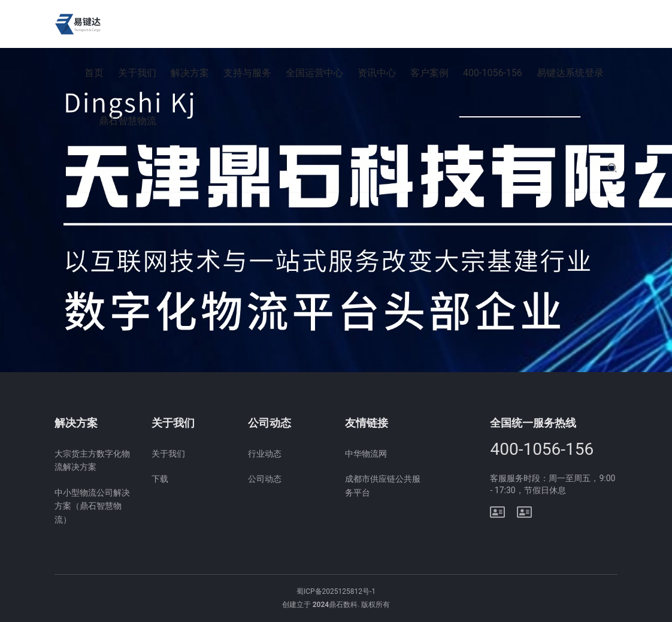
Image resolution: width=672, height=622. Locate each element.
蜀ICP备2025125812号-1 (336, 591)
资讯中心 (377, 73)
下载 (160, 479)
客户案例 (429, 73)
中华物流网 (366, 454)
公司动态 (265, 479)
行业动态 (265, 454)
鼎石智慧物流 (128, 121)
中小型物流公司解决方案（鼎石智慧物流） (92, 506)
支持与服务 (247, 73)
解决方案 (190, 73)
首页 (94, 73)
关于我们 (137, 73)
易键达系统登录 (570, 73)
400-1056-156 (493, 73)
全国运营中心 (314, 73)
